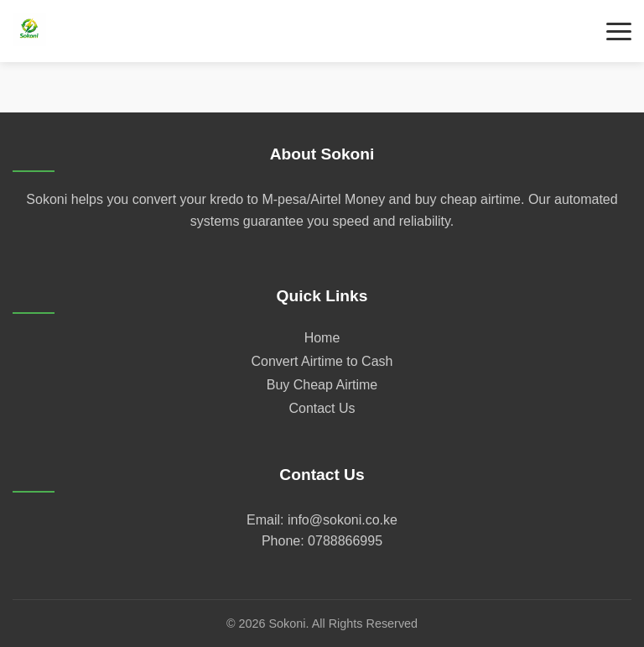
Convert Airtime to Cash (322, 361)
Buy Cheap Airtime (322, 385)
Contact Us (322, 408)
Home (322, 338)
